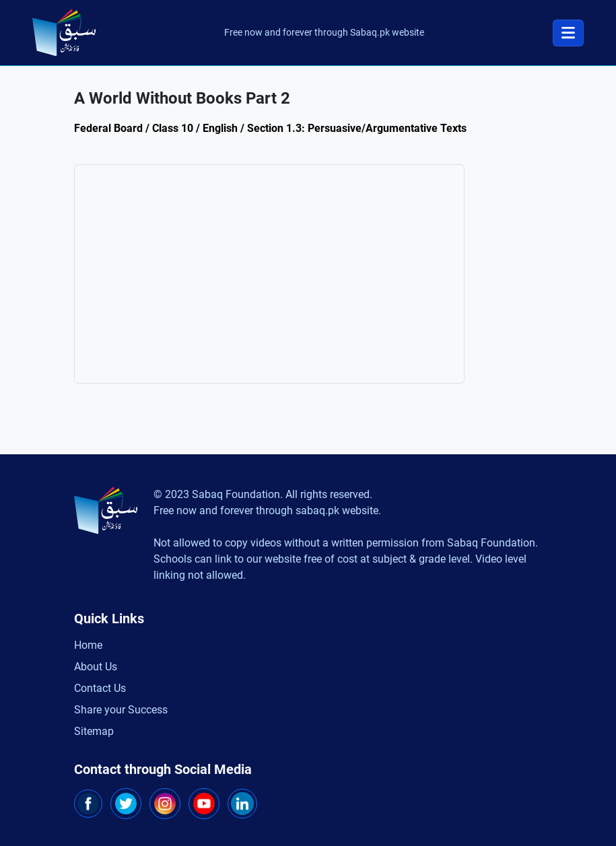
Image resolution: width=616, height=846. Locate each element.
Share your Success (121, 710)
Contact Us (100, 688)
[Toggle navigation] (568, 33)
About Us (96, 667)
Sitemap (94, 731)
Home (88, 645)
